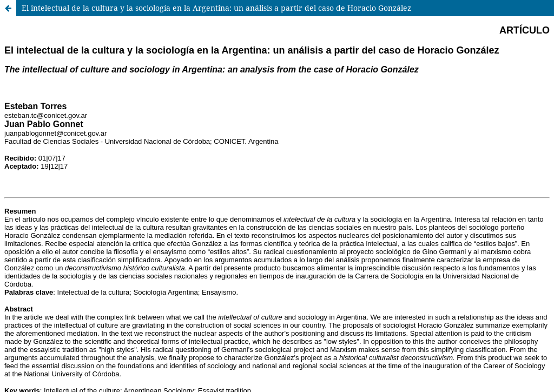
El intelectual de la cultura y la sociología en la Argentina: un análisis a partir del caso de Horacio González (216, 8)
